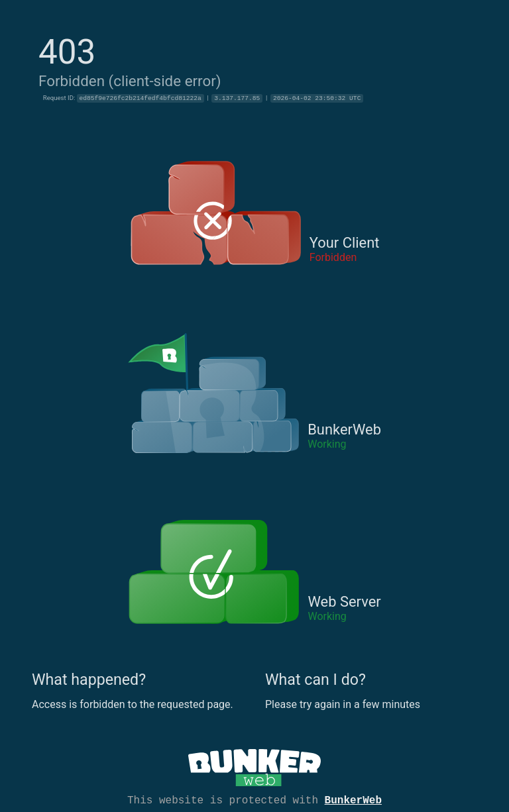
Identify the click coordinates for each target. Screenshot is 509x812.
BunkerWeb (353, 799)
